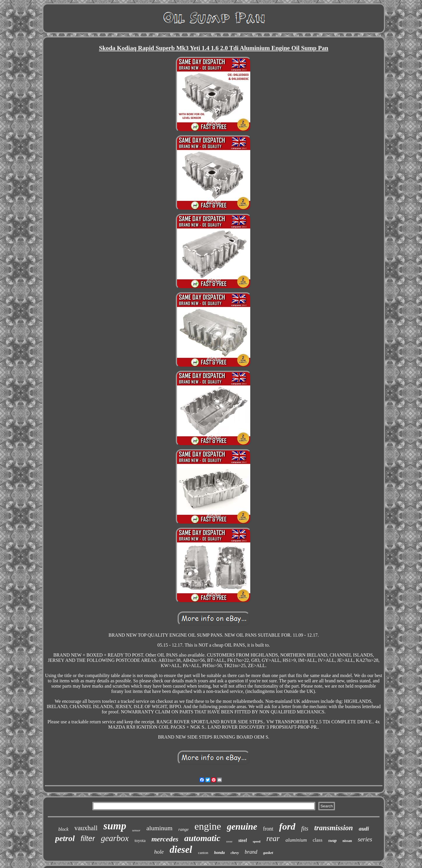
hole (159, 852)
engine (208, 826)
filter (88, 838)
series (365, 839)
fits (305, 828)
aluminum (159, 828)
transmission (333, 828)
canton (203, 853)
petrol (65, 838)
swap (332, 841)
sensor (136, 830)
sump (115, 826)
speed (256, 841)
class (318, 840)
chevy (235, 853)
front (268, 829)
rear (273, 838)
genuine (242, 827)
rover (229, 841)
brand (251, 852)
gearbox (115, 838)
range (184, 829)
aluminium (296, 840)
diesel (181, 850)
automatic (202, 838)
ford (287, 826)
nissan (347, 841)
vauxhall (86, 828)
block (63, 829)
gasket (268, 853)
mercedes (165, 839)
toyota (140, 840)
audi (364, 829)
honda (219, 853)
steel (243, 840)
